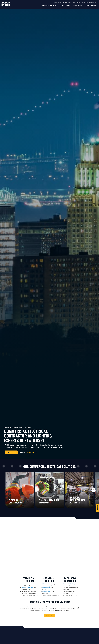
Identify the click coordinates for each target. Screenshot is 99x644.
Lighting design (47, 588)
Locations (60, 2)
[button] (96, 2)
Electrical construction (28, 588)
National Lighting (65, 6)
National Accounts (91, 6)
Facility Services (78, 6)
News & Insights (76, 2)
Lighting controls (47, 591)
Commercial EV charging (70, 584)
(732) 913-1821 (33, 452)
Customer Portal (85, 2)
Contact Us (92, 2)
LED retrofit (45, 584)
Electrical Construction (49, 6)
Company (55, 2)
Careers (65, 2)
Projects (70, 2)
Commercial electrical (27, 584)
